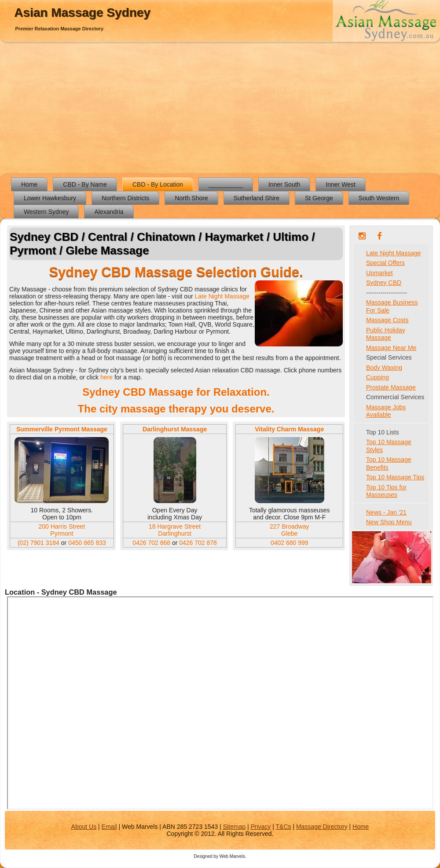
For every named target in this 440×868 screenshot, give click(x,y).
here (107, 377)
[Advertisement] (220, 108)
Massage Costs (387, 320)
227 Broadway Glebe (290, 530)
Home (29, 184)
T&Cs (284, 827)
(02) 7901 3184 (38, 543)
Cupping (378, 377)
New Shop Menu (389, 522)
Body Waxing (384, 368)
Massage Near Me (391, 348)
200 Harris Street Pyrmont (62, 530)
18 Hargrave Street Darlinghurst (175, 530)
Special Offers (385, 263)
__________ (226, 184)
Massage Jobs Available (386, 411)
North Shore (191, 198)
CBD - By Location (158, 184)
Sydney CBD (384, 283)
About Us (84, 827)
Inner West (340, 184)
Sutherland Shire (257, 198)
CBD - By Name (85, 184)
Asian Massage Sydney (82, 13)
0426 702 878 (198, 543)
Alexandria (109, 212)
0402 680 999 (290, 543)
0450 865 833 (87, 543)
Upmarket (379, 273)
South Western (379, 198)
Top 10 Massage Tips (395, 477)
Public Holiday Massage (386, 334)
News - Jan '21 (386, 512)
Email (109, 827)
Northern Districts (125, 198)
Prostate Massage (391, 387)
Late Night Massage (222, 296)
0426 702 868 (152, 543)
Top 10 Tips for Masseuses (386, 491)
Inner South (284, 184)
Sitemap (234, 827)
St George (319, 198)
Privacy (260, 827)
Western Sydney (46, 212)
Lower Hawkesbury (50, 198)
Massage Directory (322, 827)
